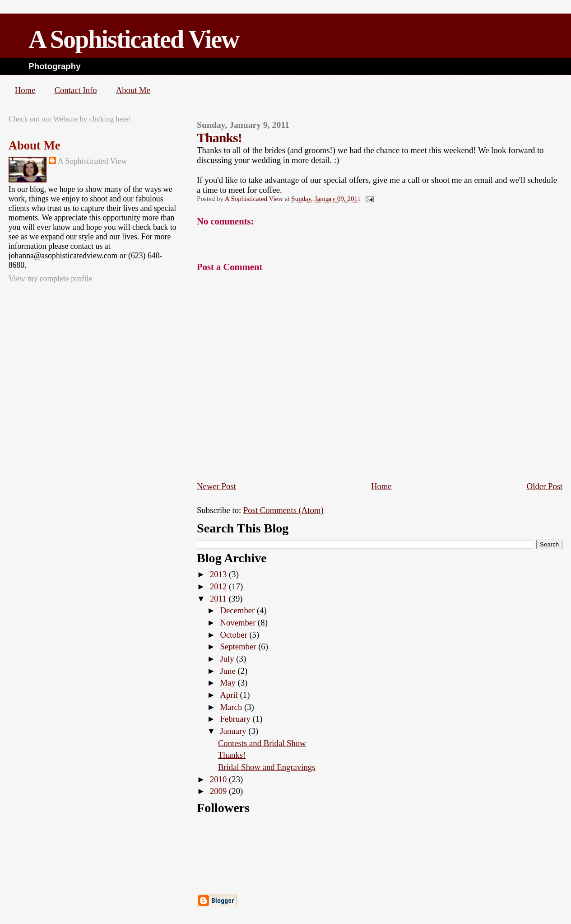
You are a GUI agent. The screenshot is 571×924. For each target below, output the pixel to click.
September (239, 646)
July (228, 659)
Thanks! (232, 755)
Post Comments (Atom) (283, 510)
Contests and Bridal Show (262, 743)
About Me (133, 90)
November (239, 623)
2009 (219, 791)
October (234, 635)
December (238, 610)
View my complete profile (51, 279)
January (234, 731)
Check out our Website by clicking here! (70, 119)
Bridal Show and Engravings (267, 767)
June (229, 671)
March (232, 707)
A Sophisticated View (133, 39)
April (230, 695)
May (229, 683)
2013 (219, 574)
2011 (219, 599)
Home (25, 90)
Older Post (545, 486)
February (236, 719)
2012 (219, 586)
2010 (219, 779)
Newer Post (216, 486)
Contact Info (76, 90)
